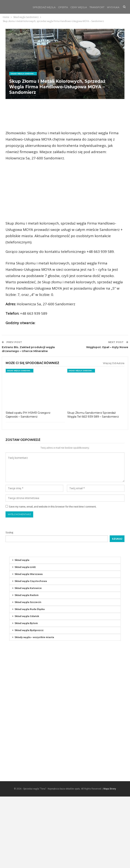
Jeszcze (112, 7)
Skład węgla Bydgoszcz (29, 702)
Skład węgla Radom (27, 667)
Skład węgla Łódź (25, 639)
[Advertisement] (65, 115)
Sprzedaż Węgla (44, 7)
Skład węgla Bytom (26, 695)
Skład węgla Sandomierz (24, 74)
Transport (97, 7)
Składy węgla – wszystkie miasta (34, 709)
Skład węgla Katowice (28, 660)
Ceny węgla (79, 7)
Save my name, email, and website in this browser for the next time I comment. (53, 578)
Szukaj (9, 604)
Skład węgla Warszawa (29, 646)
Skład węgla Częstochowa (31, 653)
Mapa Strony (110, 860)
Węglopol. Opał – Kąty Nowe (107, 419)
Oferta (63, 7)
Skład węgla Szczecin (28, 674)
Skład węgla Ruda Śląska (30, 681)
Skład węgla (22, 632)
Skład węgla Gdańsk (27, 688)
